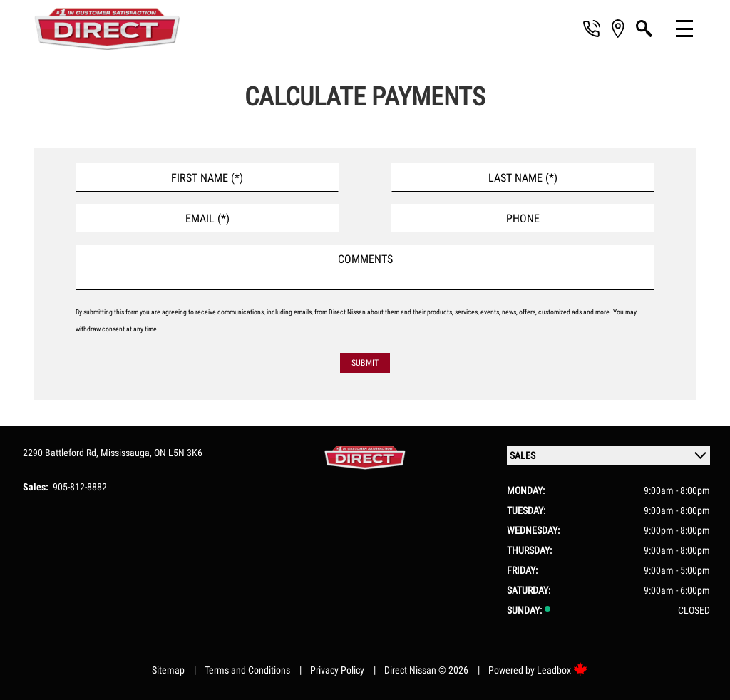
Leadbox (562, 670)
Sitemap (168, 670)
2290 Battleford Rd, (62, 453)
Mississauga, (127, 453)
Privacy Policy (337, 670)
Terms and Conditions (247, 670)
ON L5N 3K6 (178, 453)
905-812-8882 (80, 487)
